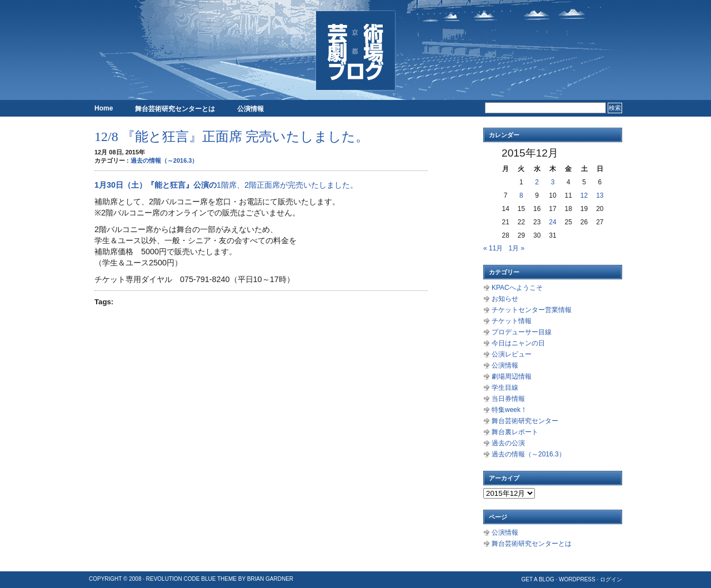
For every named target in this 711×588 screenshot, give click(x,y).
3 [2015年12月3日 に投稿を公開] (553, 182)
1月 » (516, 248)
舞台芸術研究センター (525, 421)
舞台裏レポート (515, 432)
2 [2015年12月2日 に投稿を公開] (537, 182)
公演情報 (251, 109)
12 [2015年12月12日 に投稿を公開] (584, 195)
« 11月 (493, 248)
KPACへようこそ (517, 288)
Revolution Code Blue (181, 579)
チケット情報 (512, 321)
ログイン (611, 579)
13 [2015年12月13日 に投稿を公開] (600, 195)
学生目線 (505, 388)
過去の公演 (508, 443)
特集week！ (509, 410)
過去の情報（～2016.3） (164, 160)
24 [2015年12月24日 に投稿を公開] (552, 222)
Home (104, 108)
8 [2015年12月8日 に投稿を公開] (521, 195)
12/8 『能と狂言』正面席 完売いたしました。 (232, 137)
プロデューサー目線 (522, 332)
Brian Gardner (270, 579)
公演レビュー (512, 354)
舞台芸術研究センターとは (175, 109)
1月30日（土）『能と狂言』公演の (156, 185)
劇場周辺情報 (512, 376)
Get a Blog (537, 579)
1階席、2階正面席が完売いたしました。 (287, 185)
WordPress (577, 579)
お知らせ (505, 299)
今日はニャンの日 (518, 343)
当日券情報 (508, 399)
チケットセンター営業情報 (532, 310)
